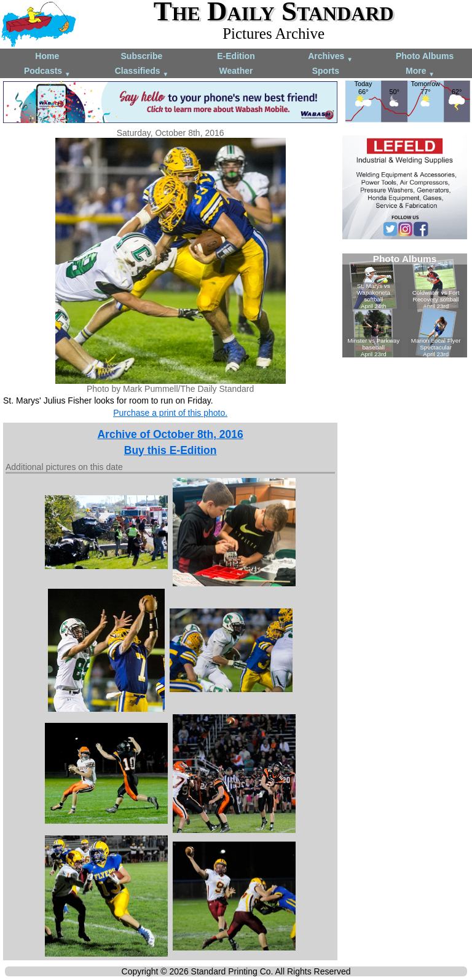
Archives (330, 57)
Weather (236, 71)
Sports (326, 71)
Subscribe (142, 56)
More (420, 72)
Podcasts (47, 72)
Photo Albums (425, 56)
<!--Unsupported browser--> (405, 305)
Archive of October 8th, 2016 (170, 434)
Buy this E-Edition (171, 450)
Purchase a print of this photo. (170, 413)
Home (47, 56)
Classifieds (142, 72)
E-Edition (236, 56)
